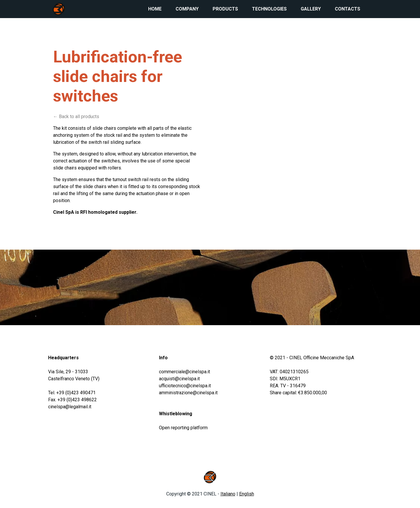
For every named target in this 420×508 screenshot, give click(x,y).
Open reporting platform (183, 428)
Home (155, 9)
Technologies (269, 9)
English (247, 494)
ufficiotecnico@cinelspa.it (185, 386)
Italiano (228, 494)
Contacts (348, 9)
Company (187, 9)
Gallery (311, 9)
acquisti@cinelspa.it (179, 379)
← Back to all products (76, 117)
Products (225, 9)
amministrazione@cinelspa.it (188, 393)
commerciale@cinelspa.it (184, 372)
